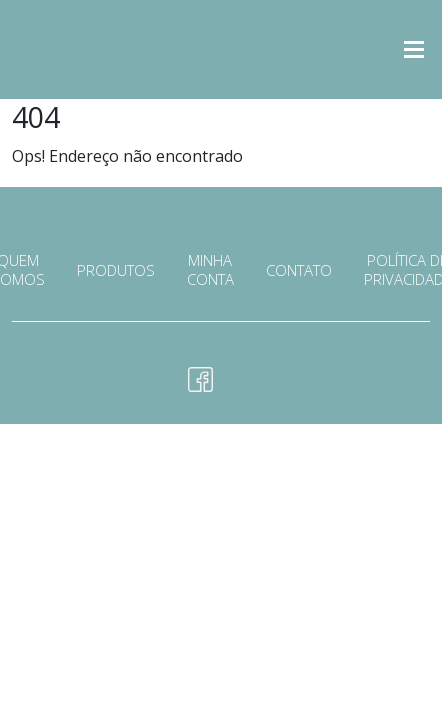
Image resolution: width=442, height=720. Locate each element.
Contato (299, 270)
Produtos (116, 270)
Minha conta (210, 270)
